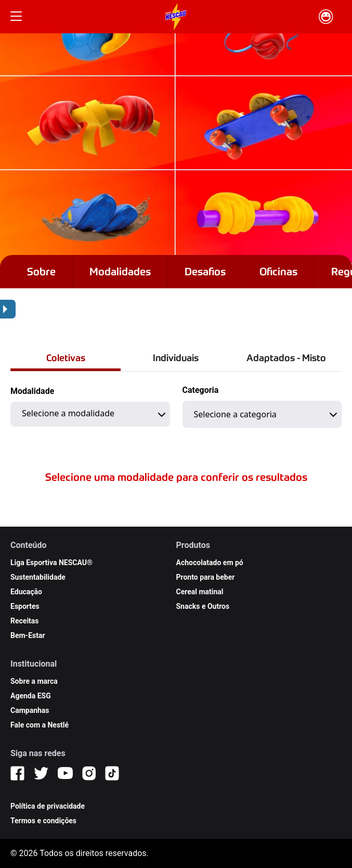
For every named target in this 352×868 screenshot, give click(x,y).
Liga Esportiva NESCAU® (51, 563)
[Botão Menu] (16, 17)
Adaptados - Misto (286, 358)
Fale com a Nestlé (40, 725)
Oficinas (278, 272)
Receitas (25, 621)
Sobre (41, 272)
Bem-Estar (28, 635)
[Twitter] (41, 773)
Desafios (205, 272)
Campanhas (30, 710)
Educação (26, 592)
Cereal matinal (200, 592)
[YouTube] (65, 773)
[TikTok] (112, 773)
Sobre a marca (34, 681)
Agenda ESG (31, 696)
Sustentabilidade (38, 577)
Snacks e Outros (203, 606)
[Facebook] (17, 773)
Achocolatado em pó (210, 563)
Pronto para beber (206, 577)
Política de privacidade (48, 806)
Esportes (25, 606)
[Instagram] (89, 773)
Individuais (176, 358)
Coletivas (66, 358)
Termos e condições (43, 821)
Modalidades (120, 272)
